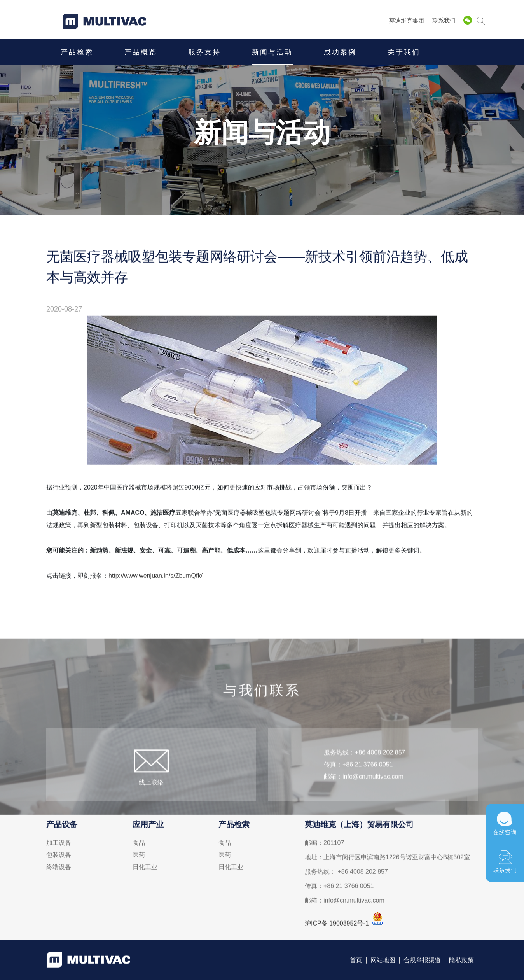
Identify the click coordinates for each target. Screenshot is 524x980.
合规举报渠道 (422, 962)
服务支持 (204, 52)
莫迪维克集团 (407, 20)
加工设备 (59, 845)
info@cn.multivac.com (373, 791)
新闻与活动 (272, 52)
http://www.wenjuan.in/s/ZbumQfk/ (155, 577)
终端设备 (59, 869)
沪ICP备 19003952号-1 (337, 925)
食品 (139, 845)
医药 (139, 857)
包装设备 (59, 857)
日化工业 (145, 869)
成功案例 (340, 52)
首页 (356, 962)
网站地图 (383, 962)
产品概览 (141, 52)
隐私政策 (461, 962)
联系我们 (444, 20)
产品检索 (77, 52)
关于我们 (404, 52)
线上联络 (151, 797)
